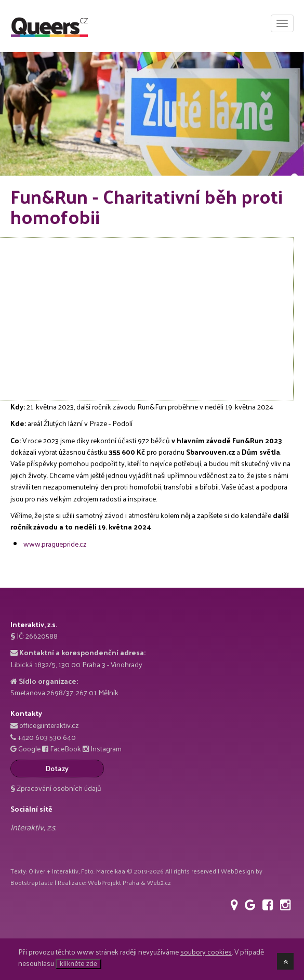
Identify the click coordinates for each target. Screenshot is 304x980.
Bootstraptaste (32, 882)
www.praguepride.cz (55, 544)
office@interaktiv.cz (49, 725)
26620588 (42, 636)
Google (29, 749)
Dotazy (57, 768)
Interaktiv (65, 871)
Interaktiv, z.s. (33, 827)
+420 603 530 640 (47, 737)
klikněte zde (78, 963)
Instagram (106, 749)
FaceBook (65, 749)
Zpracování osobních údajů (56, 788)
